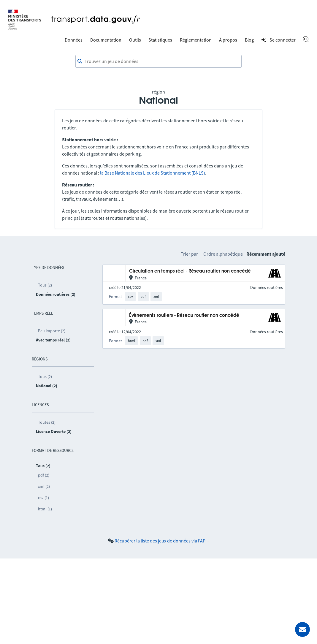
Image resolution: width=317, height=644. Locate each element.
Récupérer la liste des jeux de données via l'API (161, 541)
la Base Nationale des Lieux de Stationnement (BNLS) (153, 173)
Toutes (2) (47, 422)
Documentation (106, 40)
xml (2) (44, 486)
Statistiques (160, 40)
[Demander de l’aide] (302, 629)
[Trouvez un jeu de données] (158, 61)
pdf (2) (44, 475)
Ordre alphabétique (223, 254)
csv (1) (43, 498)
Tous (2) (45, 285)
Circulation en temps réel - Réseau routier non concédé (190, 271)
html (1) (45, 509)
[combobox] (158, 61)
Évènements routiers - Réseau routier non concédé (184, 315)
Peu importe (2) (52, 331)
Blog (249, 40)
